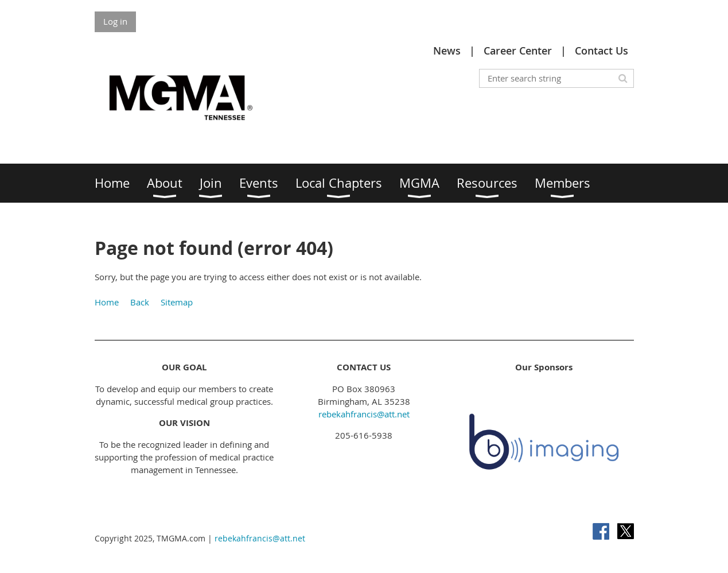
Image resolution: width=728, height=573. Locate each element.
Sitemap (177, 302)
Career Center (518, 51)
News (447, 51)
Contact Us (602, 51)
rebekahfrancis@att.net (364, 414)
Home (107, 302)
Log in (115, 21)
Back (140, 302)
